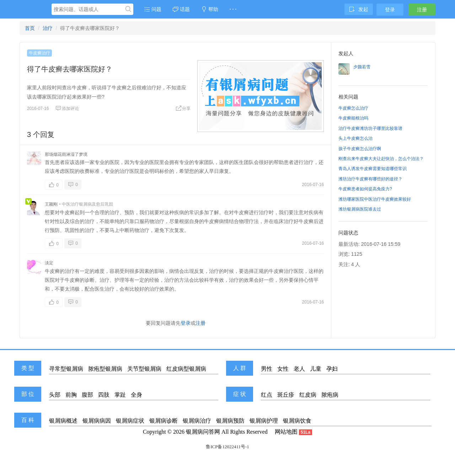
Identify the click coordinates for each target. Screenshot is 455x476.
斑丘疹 (286, 395)
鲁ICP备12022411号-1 (227, 447)
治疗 (48, 28)
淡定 (49, 263)
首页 (30, 28)
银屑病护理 (264, 421)
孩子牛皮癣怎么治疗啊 (360, 149)
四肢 (104, 395)
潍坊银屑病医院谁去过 (360, 209)
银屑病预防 (230, 421)
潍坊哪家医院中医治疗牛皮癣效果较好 (375, 199)
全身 (136, 395)
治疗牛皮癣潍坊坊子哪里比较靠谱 (370, 128)
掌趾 (120, 395)
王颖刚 (51, 204)
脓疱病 (330, 395)
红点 (267, 395)
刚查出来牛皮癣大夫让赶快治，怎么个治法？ (381, 159)
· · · (233, 9)
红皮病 (308, 395)
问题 (153, 9)
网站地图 (286, 432)
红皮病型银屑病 (186, 369)
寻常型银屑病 (66, 369)
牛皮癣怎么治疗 (353, 108)
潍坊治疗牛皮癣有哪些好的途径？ (370, 179)
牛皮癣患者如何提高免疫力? (365, 189)
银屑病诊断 (164, 421)
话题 (181, 9)
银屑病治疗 (197, 421)
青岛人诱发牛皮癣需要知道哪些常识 (373, 169)
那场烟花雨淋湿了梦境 (66, 154)
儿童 (316, 369)
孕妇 (332, 369)
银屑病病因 (97, 421)
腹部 (87, 395)
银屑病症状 (130, 421)
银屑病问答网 (203, 432)
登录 (390, 10)
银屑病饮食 (297, 421)
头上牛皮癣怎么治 (355, 138)
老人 (299, 369)
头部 (55, 395)
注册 (422, 10)
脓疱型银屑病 (105, 369)
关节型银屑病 (144, 369)
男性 (267, 369)
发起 (359, 9)
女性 (283, 369)
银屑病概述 (63, 421)
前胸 (71, 395)
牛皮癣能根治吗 (353, 118)
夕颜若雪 (362, 67)
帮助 (210, 9)
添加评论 (67, 109)
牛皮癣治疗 (39, 53)
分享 (183, 109)
